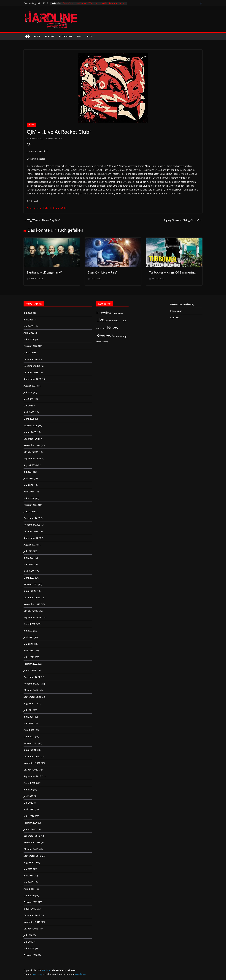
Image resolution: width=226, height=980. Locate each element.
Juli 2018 (28, 935)
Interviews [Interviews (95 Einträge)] (105, 313)
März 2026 (29, 339)
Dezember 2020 (32, 756)
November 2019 (32, 842)
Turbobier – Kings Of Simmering (172, 272)
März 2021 (29, 737)
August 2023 (30, 545)
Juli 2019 (28, 869)
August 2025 (30, 386)
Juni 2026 (28, 320)
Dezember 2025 (32, 359)
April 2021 (29, 730)
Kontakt (175, 318)
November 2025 (32, 366)
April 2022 (29, 651)
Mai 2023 (28, 564)
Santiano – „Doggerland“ (44, 272)
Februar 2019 (31, 902)
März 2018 (29, 948)
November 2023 (32, 525)
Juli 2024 (28, 472)
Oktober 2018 (31, 929)
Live (79, 36)
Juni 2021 (28, 717)
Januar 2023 (30, 591)
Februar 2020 (31, 823)
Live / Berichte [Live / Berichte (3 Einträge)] (112, 321)
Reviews (50, 36)
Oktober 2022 (31, 611)
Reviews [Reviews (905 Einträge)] (105, 335)
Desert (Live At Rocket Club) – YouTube (47, 208)
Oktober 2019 (31, 849)
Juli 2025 (28, 392)
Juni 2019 (28, 876)
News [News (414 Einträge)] (112, 327)
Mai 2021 (28, 723)
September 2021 (32, 697)
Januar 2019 (30, 909)
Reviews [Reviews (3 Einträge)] (118, 336)
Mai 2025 (28, 406)
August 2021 (30, 703)
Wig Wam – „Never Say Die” (42, 220)
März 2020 (29, 816)
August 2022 (30, 624)
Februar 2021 (31, 743)
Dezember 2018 (32, 915)
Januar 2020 (30, 829)
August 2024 (30, 465)
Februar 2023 (31, 584)
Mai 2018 (28, 942)
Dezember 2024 (32, 439)
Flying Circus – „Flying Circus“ (183, 220)
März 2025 (29, 419)
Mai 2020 (28, 803)
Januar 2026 (30, 353)
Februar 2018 (31, 955)
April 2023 (29, 571)
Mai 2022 (28, 644)
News (37, 36)
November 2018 (32, 922)
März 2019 (29, 895)
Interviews (66, 36)
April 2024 (29, 492)
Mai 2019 (28, 882)
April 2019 (29, 889)
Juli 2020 (28, 790)
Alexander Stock (55, 139)
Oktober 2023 (31, 531)
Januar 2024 (30, 511)
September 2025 (32, 379)
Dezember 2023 (32, 518)
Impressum (176, 311)
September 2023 (32, 538)
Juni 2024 (28, 478)
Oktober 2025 (31, 372)
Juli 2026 (28, 313)
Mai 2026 (28, 326)
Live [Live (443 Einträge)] (100, 320)
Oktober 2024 (31, 452)
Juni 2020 (28, 796)
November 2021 (32, 684)
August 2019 (30, 862)
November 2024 (32, 445)
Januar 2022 (30, 670)
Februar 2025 (31, 426)
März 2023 (29, 578)
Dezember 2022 (32, 597)
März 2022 (29, 657)
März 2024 (29, 498)
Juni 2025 (28, 399)
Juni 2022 (28, 637)
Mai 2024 (28, 485)
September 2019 (32, 856)
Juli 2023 (28, 551)
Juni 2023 (28, 558)
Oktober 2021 (31, 690)
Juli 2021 (28, 710)
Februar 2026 (31, 346)
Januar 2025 (30, 432)
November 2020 (32, 763)
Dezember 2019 (32, 836)
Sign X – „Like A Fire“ (103, 272)
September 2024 (32, 458)
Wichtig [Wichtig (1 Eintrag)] (105, 342)
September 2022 (32, 617)
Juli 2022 (28, 631)
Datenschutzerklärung (182, 304)
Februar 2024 (31, 505)
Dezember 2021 (32, 677)
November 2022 (32, 604)
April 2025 (29, 412)
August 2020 (30, 783)
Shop (90, 36)
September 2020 (32, 776)
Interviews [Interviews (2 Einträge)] (118, 313)
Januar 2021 (30, 750)
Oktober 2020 (31, 770)
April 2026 (29, 333)
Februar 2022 (31, 664)
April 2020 (29, 809)
